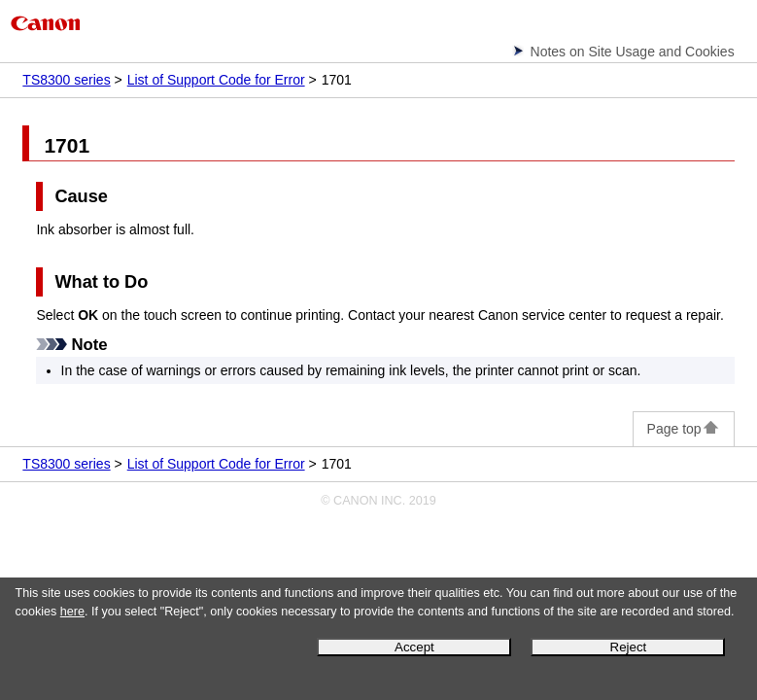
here (72, 612)
